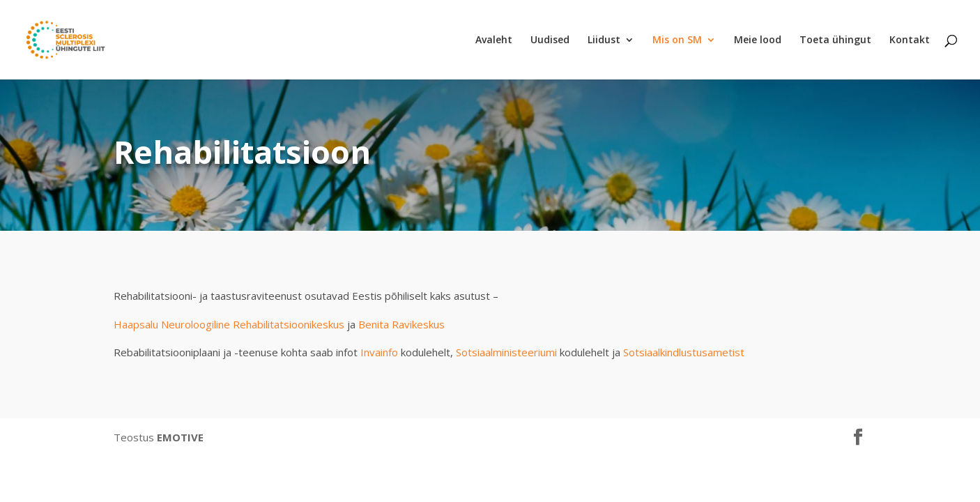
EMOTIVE (180, 437)
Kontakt (910, 40)
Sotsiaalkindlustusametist (684, 352)
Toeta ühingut (835, 40)
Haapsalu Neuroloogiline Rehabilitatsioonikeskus (229, 324)
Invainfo (379, 352)
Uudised (550, 40)
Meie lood (758, 40)
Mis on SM (677, 40)
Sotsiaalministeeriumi (506, 352)
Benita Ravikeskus (401, 324)
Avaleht (494, 40)
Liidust (604, 40)
